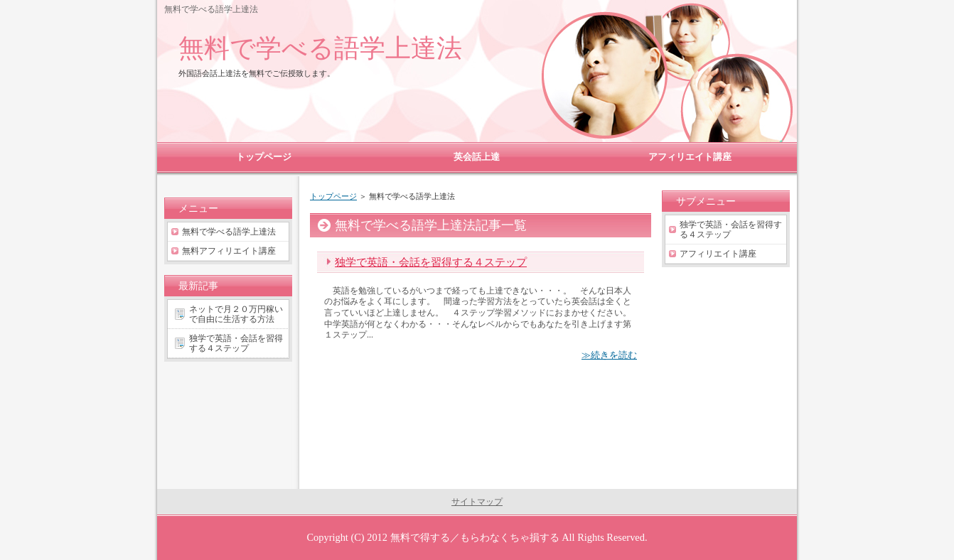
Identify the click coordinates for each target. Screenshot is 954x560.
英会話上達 (477, 157)
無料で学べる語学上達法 (320, 48)
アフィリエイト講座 (718, 254)
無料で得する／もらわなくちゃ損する (475, 537)
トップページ (333, 196)
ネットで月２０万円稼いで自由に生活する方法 (236, 314)
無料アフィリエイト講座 (229, 251)
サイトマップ (477, 502)
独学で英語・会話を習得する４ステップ (431, 262)
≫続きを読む (609, 355)
